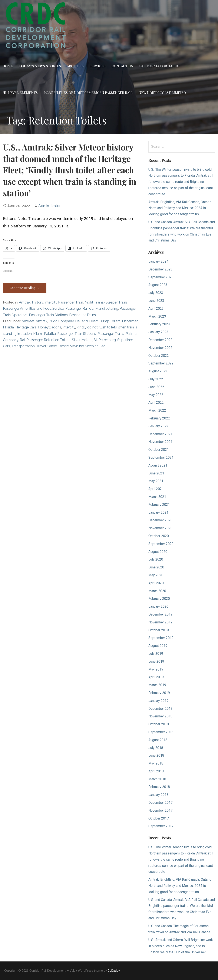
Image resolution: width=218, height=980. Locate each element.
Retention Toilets (57, 340)
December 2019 (160, 614)
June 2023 (156, 301)
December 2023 (160, 269)
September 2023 (161, 277)
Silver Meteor (82, 340)
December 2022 (160, 340)
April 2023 (156, 309)
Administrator (49, 206)
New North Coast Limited (162, 93)
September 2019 (161, 638)
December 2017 (160, 803)
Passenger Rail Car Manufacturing (92, 309)
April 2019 (156, 677)
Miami (38, 334)
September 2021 (161, 457)
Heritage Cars (26, 327)
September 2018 (161, 732)
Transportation (23, 346)
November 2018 (160, 716)
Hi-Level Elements (20, 93)
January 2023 (158, 332)
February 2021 (159, 505)
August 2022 (158, 371)
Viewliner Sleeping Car (87, 346)
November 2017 (160, 810)
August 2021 (158, 465)
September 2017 (161, 826)
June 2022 (156, 387)
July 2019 (156, 654)
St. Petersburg (105, 340)
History (37, 302)
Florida (8, 327)
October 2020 (159, 536)
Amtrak (25, 302)
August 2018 (158, 740)
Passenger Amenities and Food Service (33, 309)
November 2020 (160, 528)
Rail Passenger (31, 340)
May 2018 (156, 763)
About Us (75, 66)
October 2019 (159, 630)
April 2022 (156, 403)
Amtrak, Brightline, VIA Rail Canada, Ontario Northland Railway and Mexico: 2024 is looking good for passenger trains (180, 208)
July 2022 (156, 379)
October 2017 (159, 818)
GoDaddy (114, 971)
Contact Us (122, 66)
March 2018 (157, 779)
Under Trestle (58, 346)
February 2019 (159, 693)
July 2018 (156, 748)
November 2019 (160, 622)
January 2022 (158, 426)
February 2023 (159, 324)
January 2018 (158, 795)
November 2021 (160, 442)
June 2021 (156, 473)
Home (8, 66)
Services (98, 66)
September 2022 (161, 363)
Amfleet (28, 321)
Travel (41, 346)
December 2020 (160, 520)
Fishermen (130, 321)
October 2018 (159, 724)
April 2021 (156, 489)
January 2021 (158, 512)
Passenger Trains (82, 315)
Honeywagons (50, 327)
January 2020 (158, 606)
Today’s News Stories (40, 66)
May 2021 (156, 481)
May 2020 (156, 575)
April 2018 (156, 771)
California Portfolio (159, 66)
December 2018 (160, 709)
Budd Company (61, 321)
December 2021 (160, 434)
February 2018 (159, 787)
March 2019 (157, 685)
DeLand (81, 321)
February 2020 (159, 599)
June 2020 (156, 567)
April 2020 (156, 583)
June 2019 (156, 661)
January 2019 (158, 701)
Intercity (69, 327)
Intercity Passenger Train (64, 302)
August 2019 (158, 646)
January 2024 (158, 261)
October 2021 (159, 450)
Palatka (50, 334)
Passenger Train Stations (48, 315)
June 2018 (156, 755)
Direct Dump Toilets (105, 321)
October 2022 (159, 356)
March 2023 (157, 316)
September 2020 (161, 544)
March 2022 (157, 410)
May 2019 (156, 669)
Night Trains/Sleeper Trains (106, 302)
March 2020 (157, 591)
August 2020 (158, 552)
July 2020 (156, 559)
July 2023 (156, 293)
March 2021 (157, 497)
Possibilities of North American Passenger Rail (88, 93)
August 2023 (158, 285)
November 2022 (160, 348)
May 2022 (156, 395)
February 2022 (159, 418)
